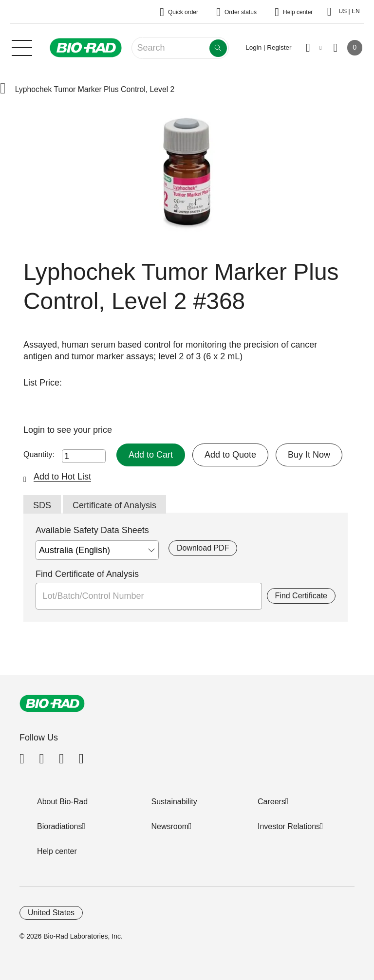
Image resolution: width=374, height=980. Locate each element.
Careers (271, 802)
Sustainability (174, 802)
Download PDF (203, 548)
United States (51, 913)
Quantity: (39, 454)
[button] (3, 89)
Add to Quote (230, 455)
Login (35, 430)
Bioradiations (60, 826)
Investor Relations (289, 826)
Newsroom (170, 826)
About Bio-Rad (62, 802)
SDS (42, 505)
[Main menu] (22, 47)
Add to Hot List (62, 477)
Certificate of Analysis (114, 505)
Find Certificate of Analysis (87, 574)
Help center (57, 851)
